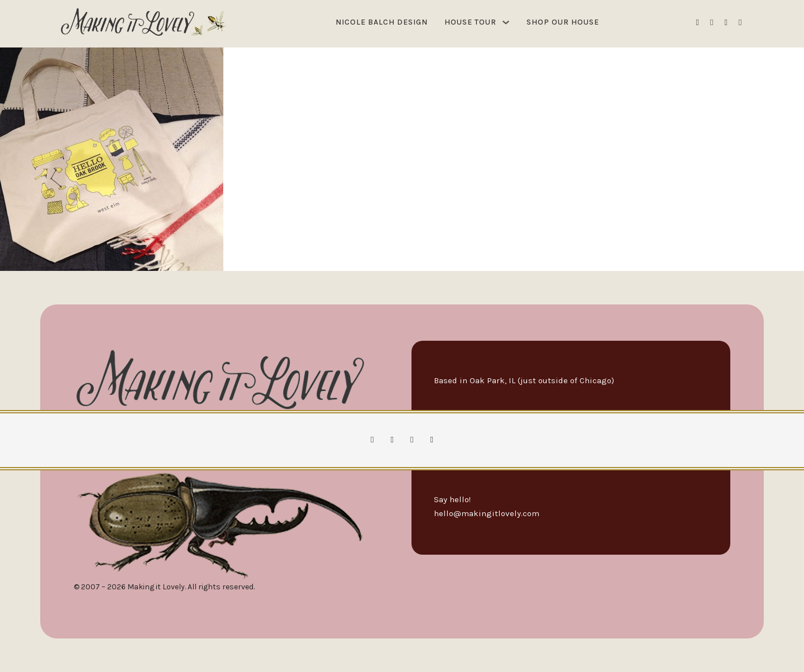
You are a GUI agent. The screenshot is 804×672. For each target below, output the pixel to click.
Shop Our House (563, 22)
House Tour (470, 22)
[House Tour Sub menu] (506, 22)
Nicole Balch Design (382, 22)
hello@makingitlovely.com (487, 513)
